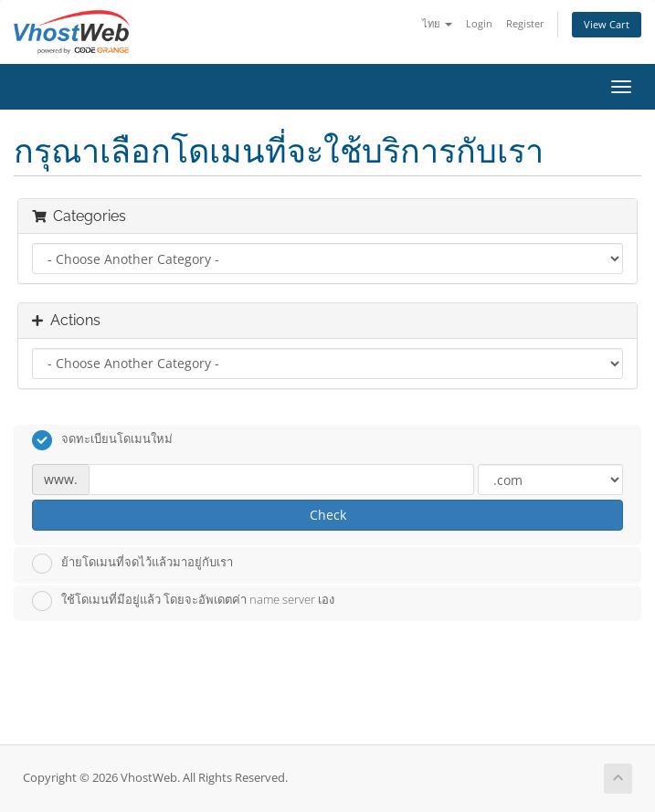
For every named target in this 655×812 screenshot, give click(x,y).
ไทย (437, 23)
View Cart (607, 24)
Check (328, 515)
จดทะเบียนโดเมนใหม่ (102, 440)
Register (525, 23)
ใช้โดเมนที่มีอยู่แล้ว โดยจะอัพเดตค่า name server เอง (183, 601)
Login (479, 23)
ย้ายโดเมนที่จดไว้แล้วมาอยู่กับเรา (132, 564)
